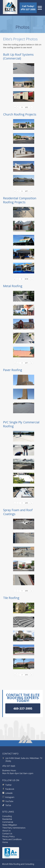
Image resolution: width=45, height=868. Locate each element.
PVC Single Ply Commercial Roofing (21, 424)
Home (5, 842)
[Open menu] (40, 8)
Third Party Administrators (14, 828)
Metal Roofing (13, 286)
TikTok (8, 805)
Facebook (10, 789)
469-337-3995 (9, 766)
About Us (6, 831)
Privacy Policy (8, 837)
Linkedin (9, 793)
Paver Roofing (13, 370)
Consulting (7, 816)
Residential (7, 819)
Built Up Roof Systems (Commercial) (18, 56)
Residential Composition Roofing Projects (20, 200)
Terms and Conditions (12, 839)
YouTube (9, 801)
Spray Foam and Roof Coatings (18, 512)
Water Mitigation (10, 825)
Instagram (10, 797)
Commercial (8, 822)
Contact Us (7, 834)
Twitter (8, 785)
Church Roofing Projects (20, 114)
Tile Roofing (11, 598)
